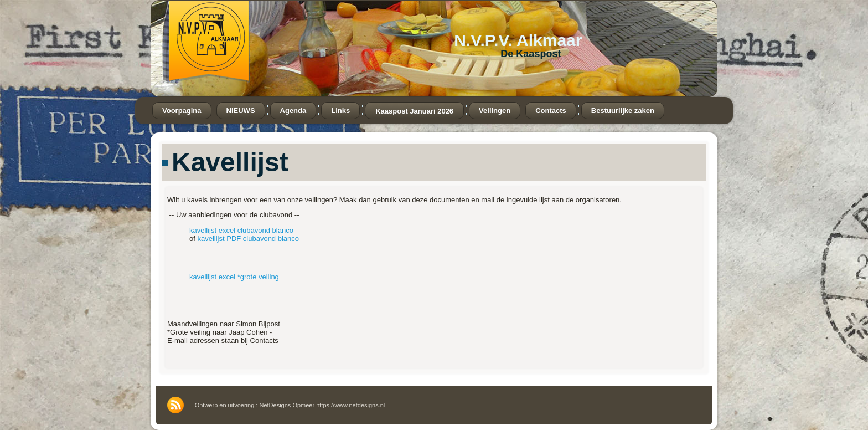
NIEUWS (241, 111)
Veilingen (495, 111)
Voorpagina (182, 111)
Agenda (293, 111)
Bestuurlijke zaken (623, 111)
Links (340, 111)
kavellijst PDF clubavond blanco (248, 239)
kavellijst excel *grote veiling (234, 277)
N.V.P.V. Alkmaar (518, 40)
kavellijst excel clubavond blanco (241, 230)
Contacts (551, 111)
